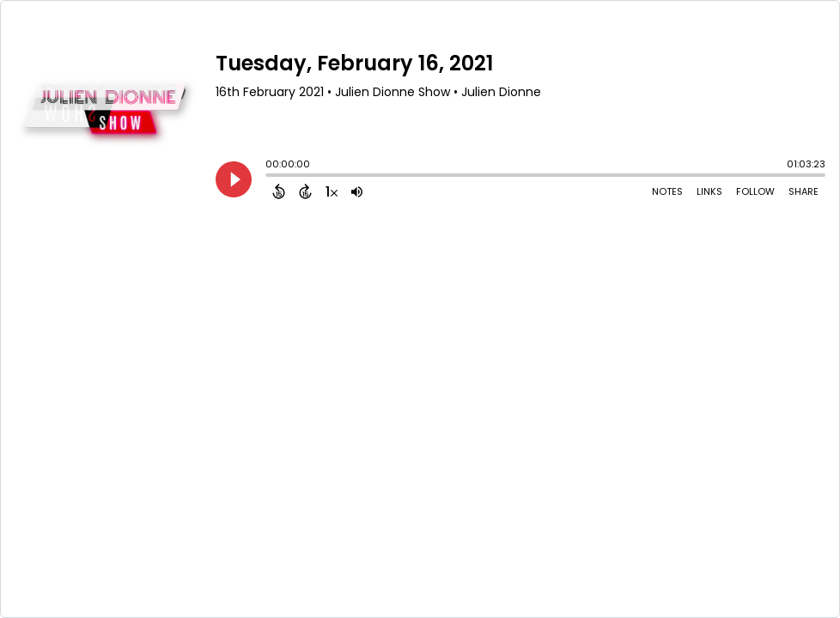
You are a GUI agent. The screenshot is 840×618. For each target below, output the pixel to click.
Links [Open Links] (709, 191)
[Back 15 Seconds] (279, 191)
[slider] (270, 177)
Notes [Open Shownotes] (667, 191)
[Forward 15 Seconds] (305, 191)
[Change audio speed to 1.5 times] (332, 191)
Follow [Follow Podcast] (755, 191)
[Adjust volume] (357, 191)
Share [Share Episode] (803, 191)
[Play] (234, 179)
